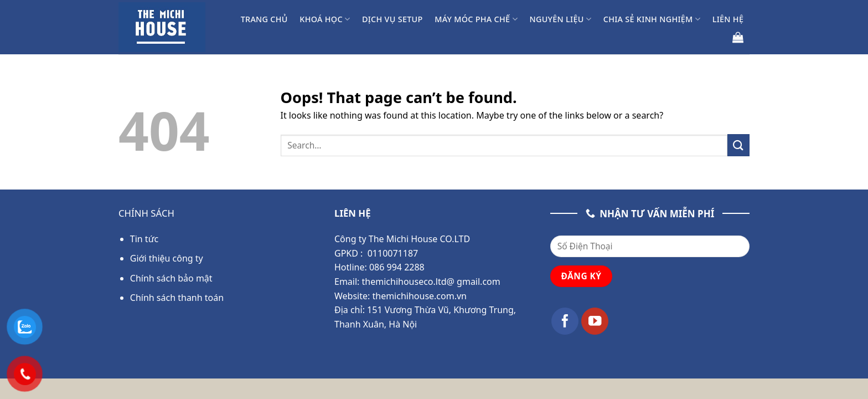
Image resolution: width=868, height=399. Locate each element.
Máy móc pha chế (476, 19)
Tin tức (144, 239)
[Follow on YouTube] (595, 321)
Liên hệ (728, 19)
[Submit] (738, 145)
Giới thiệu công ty (167, 258)
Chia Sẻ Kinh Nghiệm (652, 19)
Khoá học (325, 19)
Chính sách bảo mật (171, 278)
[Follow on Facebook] (565, 321)
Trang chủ (264, 19)
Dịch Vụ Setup (392, 19)
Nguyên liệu (560, 19)
